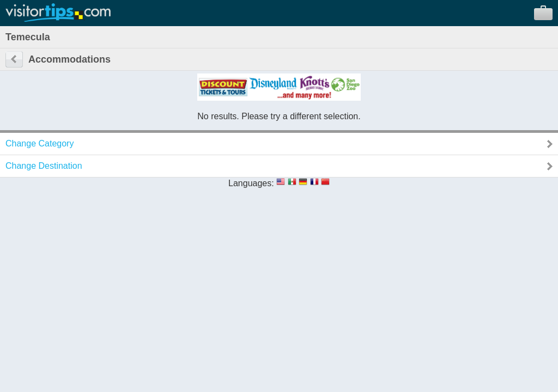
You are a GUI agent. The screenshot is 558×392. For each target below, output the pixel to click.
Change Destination (44, 166)
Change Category (40, 143)
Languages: (251, 183)
